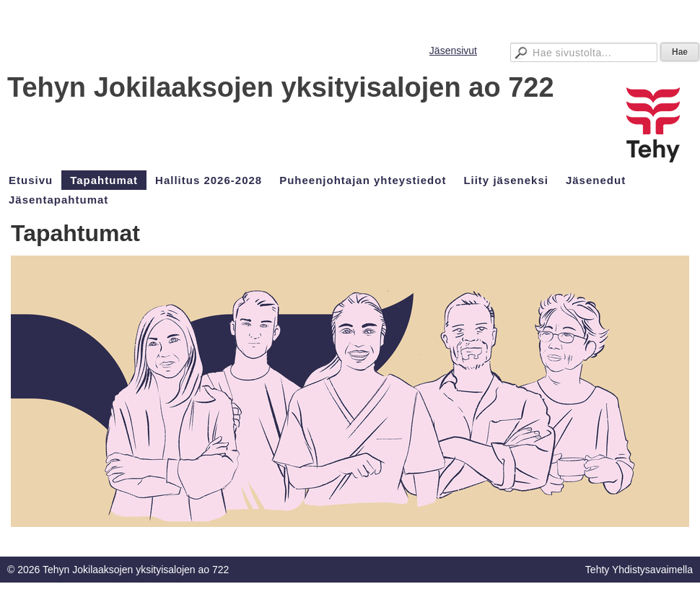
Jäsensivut (453, 51)
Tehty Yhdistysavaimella (639, 570)
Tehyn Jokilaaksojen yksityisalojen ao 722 (281, 87)
